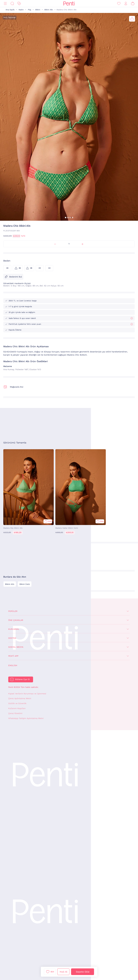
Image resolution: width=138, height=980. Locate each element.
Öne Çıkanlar (16, 620)
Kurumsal (14, 629)
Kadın (21, 10)
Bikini (38, 10)
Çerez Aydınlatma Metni (20, 698)
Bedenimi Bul (13, 277)
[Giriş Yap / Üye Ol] (126, 4)
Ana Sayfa (10, 10)
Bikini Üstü (25, 584)
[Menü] (5, 4)
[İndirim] (19, 4)
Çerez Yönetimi (15, 713)
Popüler (13, 611)
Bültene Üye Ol (22, 679)
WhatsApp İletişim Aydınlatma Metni (26, 718)
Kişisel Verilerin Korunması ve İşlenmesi (27, 694)
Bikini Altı (49, 10)
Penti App (13, 656)
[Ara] (12, 4)
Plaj (30, 10)
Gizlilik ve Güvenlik (17, 703)
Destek (12, 638)
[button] (66, 218)
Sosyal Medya (16, 647)
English (13, 665)
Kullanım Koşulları (17, 708)
